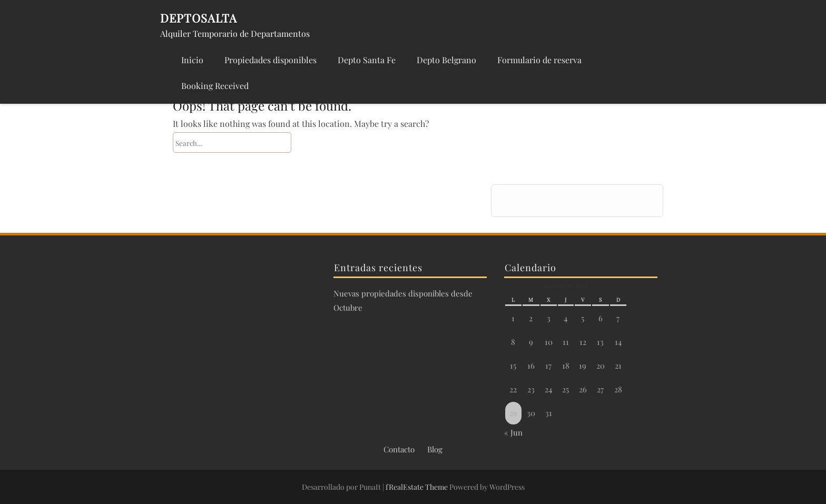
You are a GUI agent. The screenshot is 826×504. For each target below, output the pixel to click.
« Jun (513, 432)
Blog (435, 449)
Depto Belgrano (446, 60)
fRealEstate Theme (417, 487)
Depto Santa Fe (367, 60)
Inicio (192, 60)
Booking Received (215, 86)
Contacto (399, 449)
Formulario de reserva (539, 60)
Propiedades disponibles (271, 60)
